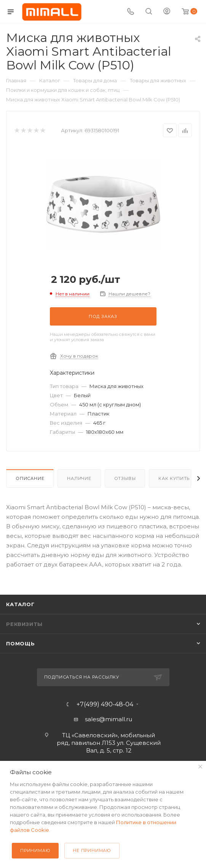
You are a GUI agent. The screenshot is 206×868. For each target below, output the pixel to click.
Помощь (21, 643)
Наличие (79, 478)
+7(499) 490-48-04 (105, 704)
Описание (30, 478)
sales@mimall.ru (109, 719)
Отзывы (125, 478)
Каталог (20, 604)
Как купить (174, 478)
